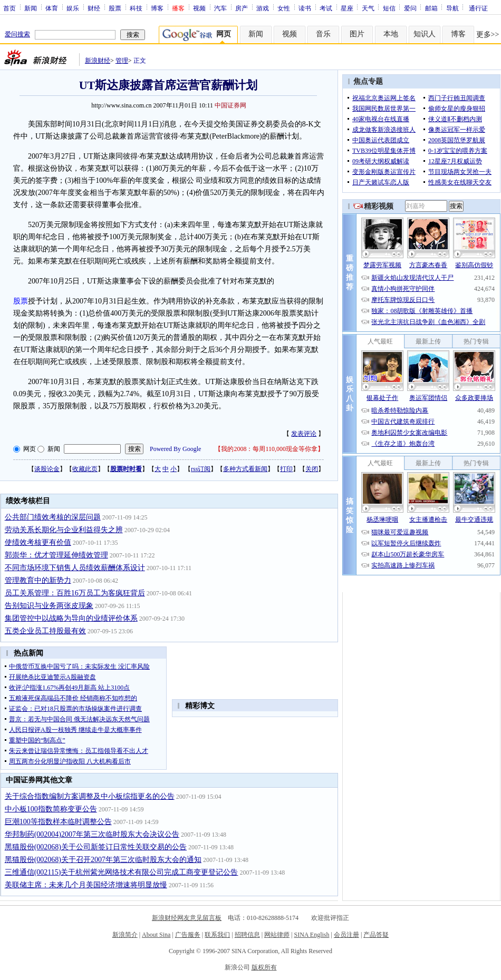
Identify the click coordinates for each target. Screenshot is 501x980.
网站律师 (277, 935)
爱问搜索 (17, 34)
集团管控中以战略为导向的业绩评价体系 (71, 618)
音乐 (323, 34)
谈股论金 (47, 469)
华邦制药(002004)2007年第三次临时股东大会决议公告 (92, 834)
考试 (326, 8)
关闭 (312, 469)
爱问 (410, 8)
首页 (9, 8)
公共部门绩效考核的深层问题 (53, 517)
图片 (357, 34)
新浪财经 (98, 61)
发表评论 (304, 434)
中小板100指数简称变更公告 (51, 809)
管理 (122, 61)
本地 (391, 34)
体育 (52, 8)
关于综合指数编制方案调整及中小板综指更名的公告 (90, 796)
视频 (199, 8)
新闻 (31, 8)
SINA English (311, 935)
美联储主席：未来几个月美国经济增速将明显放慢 (86, 885)
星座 (347, 8)
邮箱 (431, 8)
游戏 (263, 8)
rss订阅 (201, 469)
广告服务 (188, 935)
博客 (157, 8)
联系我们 (217, 935)
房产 (242, 8)
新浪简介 (125, 935)
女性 (284, 8)
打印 (286, 469)
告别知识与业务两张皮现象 (49, 606)
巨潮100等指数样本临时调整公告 (58, 822)
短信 (389, 8)
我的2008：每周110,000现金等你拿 (269, 449)
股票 (115, 8)
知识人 (425, 34)
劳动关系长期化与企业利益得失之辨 (64, 530)
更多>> (488, 35)
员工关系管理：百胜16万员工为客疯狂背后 (75, 593)
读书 (305, 8)
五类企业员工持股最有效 (45, 631)
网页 (30, 449)
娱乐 (73, 8)
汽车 (220, 8)
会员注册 (346, 935)
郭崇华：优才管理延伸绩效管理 (56, 555)
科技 (136, 8)
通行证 (478, 8)
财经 (94, 8)
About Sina (156, 935)
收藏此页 (85, 469)
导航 (452, 8)
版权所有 (264, 967)
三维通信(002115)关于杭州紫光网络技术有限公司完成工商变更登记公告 (122, 872)
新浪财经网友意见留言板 (187, 918)
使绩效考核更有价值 (38, 542)
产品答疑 (376, 935)
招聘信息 (247, 935)
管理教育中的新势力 (38, 580)
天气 (368, 8)
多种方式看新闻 (245, 469)
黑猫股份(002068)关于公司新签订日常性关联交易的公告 (96, 847)
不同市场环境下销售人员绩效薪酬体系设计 (75, 568)
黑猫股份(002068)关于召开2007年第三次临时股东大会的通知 (103, 860)
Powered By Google (175, 449)
